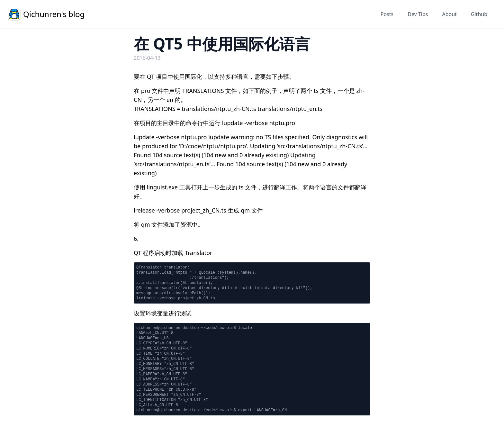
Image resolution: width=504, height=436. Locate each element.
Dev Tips (418, 14)
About (449, 14)
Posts (387, 14)
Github (479, 14)
